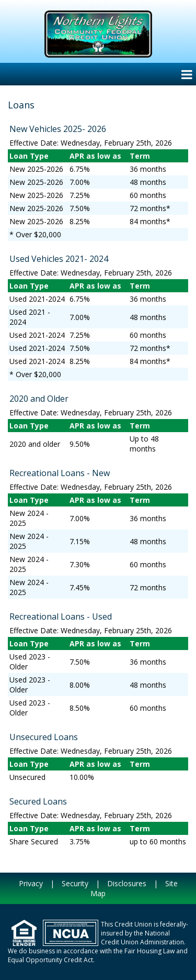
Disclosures (127, 883)
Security (75, 883)
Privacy (31, 883)
